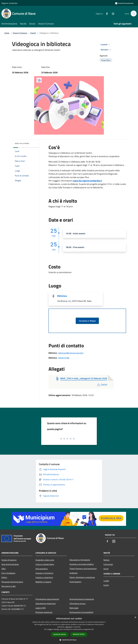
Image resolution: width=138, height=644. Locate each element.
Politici (4, 577)
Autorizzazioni (75, 582)
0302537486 (64, 358)
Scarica (102, 384)
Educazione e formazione (80, 560)
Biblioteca (62, 296)
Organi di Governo (9, 560)
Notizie (106, 560)
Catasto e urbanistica (44, 577)
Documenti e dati (9, 586)
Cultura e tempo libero (45, 564)
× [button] (135, 618)
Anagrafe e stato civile (45, 560)
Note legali (74, 608)
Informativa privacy (78, 603)
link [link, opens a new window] (92, 629)
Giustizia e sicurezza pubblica (82, 564)
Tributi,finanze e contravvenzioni (83, 569)
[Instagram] (112, 13)
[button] (69, 640)
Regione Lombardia (9, 3)
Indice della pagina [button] (22, 143)
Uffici (4, 569)
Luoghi (106, 581)
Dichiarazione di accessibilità (81, 612)
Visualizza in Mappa (87, 321)
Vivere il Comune (20, 33)
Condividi (106, 45)
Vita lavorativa (42, 569)
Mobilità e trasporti (43, 582)
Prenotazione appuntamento (47, 599)
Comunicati (108, 564)
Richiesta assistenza (44, 612)
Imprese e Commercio (44, 573)
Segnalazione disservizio (46, 603)
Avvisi (106, 569)
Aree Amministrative (10, 564)
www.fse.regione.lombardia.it (87, 181)
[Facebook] (106, 13)
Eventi (33, 33)
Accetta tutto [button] (60, 634)
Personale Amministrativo (12, 582)
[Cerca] (134, 14)
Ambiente (74, 573)
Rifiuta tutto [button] (79, 634)
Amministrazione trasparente (82, 599)
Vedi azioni (106, 50)
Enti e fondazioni (8, 573)
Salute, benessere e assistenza (82, 577)
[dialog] (69, 629)
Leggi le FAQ (41, 608)
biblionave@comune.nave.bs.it (71, 353)
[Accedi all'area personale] (124, 3)
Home (7, 33)
